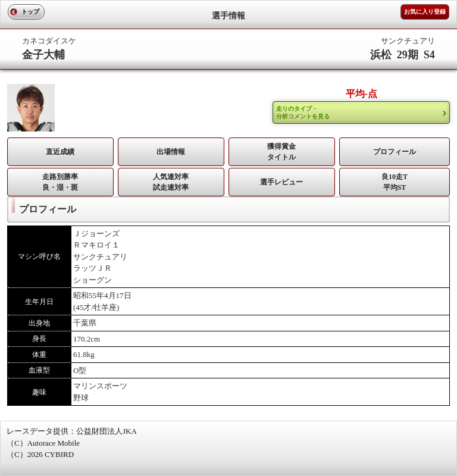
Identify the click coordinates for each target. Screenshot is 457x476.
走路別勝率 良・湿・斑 (60, 182)
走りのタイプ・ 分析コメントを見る (303, 112)
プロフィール (395, 152)
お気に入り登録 (425, 12)
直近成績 (60, 152)
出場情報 (171, 152)
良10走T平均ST (395, 182)
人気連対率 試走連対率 (171, 182)
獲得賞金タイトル (281, 152)
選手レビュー (281, 182)
